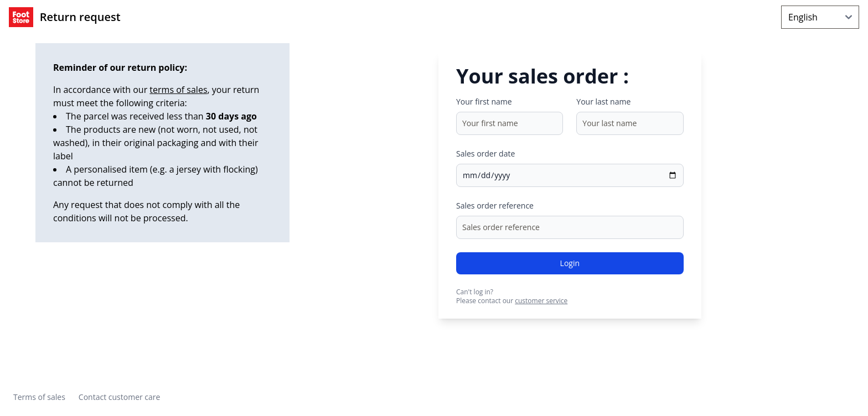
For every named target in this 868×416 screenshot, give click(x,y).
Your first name (484, 102)
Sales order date (485, 154)
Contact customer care (120, 397)
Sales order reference (495, 206)
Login (570, 263)
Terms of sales (39, 397)
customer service (541, 301)
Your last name (603, 102)
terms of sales (178, 90)
